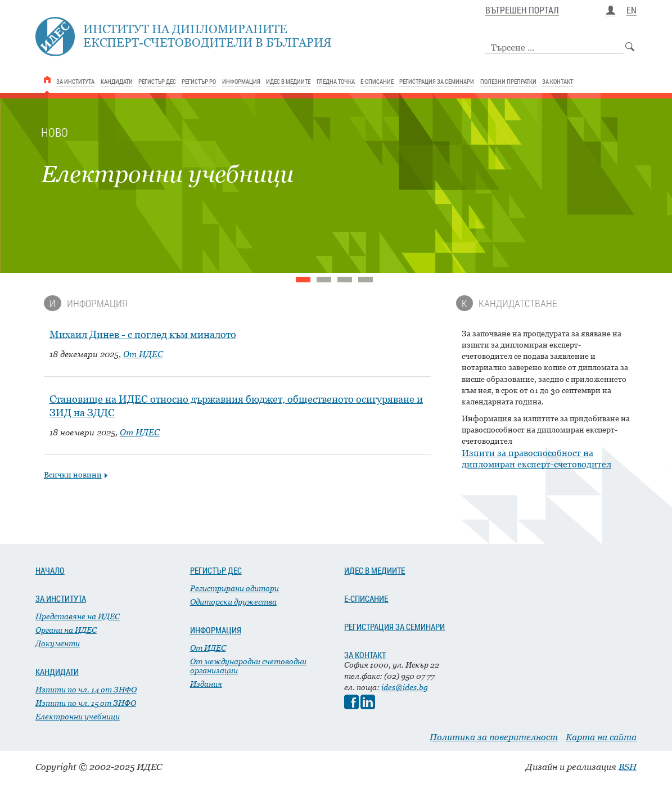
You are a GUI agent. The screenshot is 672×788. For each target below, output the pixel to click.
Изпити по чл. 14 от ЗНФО (86, 689)
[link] (47, 80)
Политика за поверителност (494, 737)
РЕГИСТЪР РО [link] (199, 81)
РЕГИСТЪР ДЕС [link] (157, 81)
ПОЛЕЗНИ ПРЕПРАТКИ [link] (508, 81)
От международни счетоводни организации (248, 666)
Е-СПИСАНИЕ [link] (377, 81)
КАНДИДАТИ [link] (117, 81)
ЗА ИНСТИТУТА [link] (75, 81)
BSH (628, 767)
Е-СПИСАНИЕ (366, 598)
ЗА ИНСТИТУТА (61, 598)
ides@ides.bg (405, 687)
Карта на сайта (601, 737)
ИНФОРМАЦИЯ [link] (241, 81)
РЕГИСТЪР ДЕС (216, 570)
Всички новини (73, 475)
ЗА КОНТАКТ (365, 655)
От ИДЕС (143, 354)
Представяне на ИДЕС (78, 616)
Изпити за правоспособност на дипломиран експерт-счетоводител (536, 458)
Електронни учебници (78, 716)
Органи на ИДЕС (66, 630)
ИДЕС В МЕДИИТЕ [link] (288, 81)
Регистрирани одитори (234, 588)
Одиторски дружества (233, 602)
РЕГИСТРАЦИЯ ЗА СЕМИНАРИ (394, 627)
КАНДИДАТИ (57, 672)
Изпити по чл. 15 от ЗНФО (86, 703)
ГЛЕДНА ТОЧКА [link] (336, 81)
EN (632, 11)
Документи (58, 643)
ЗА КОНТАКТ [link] (558, 81)
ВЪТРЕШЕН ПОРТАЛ (522, 11)
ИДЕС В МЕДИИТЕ (375, 570)
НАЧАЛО (50, 570)
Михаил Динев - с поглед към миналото (143, 334)
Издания (206, 684)
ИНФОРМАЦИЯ (216, 630)
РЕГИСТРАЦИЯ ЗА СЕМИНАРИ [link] (437, 81)
